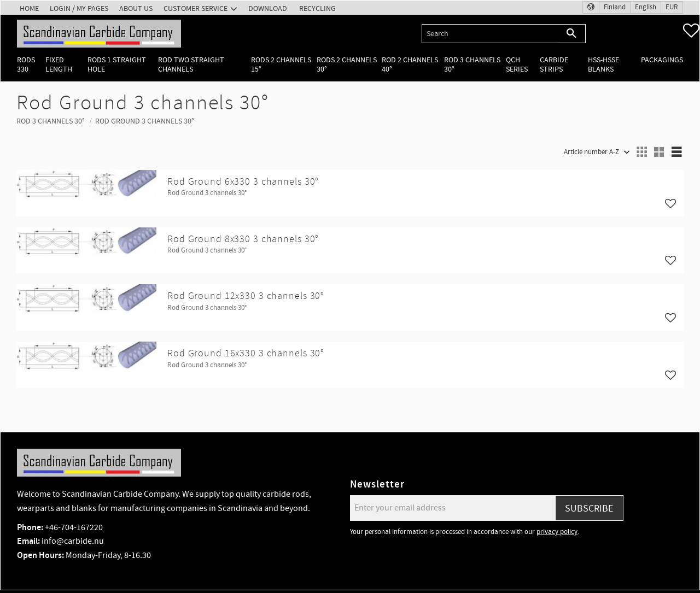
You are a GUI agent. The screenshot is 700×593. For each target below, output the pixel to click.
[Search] (572, 34)
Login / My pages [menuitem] (79, 8)
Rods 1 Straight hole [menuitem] (117, 64)
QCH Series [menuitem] (517, 64)
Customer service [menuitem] (196, 8)
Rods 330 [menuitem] (26, 64)
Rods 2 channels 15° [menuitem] (281, 64)
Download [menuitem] (268, 8)
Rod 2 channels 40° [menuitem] (410, 64)
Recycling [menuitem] (317, 8)
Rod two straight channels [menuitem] (191, 64)
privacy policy (557, 532)
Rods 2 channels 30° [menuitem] (347, 64)
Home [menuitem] (29, 8)
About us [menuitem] (136, 8)
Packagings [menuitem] (662, 60)
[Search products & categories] (490, 34)
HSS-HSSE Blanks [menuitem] (603, 64)
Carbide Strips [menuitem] (554, 64)
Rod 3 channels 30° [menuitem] (472, 64)
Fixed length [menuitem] (59, 64)
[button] (691, 31)
